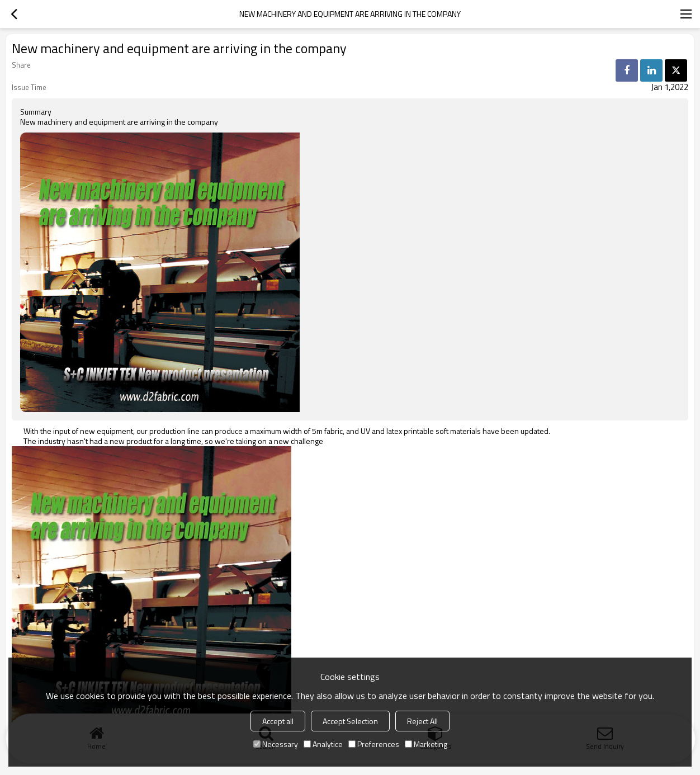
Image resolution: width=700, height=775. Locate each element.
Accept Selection (350, 721)
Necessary (276, 744)
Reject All (422, 721)
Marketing (426, 744)
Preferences (374, 744)
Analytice (323, 744)
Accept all (278, 721)
